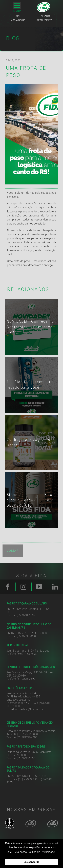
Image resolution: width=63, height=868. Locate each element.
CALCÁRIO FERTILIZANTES (45, 18)
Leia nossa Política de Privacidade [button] (34, 852)
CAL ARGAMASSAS (18, 18)
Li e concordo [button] (31, 862)
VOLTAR (13, 550)
